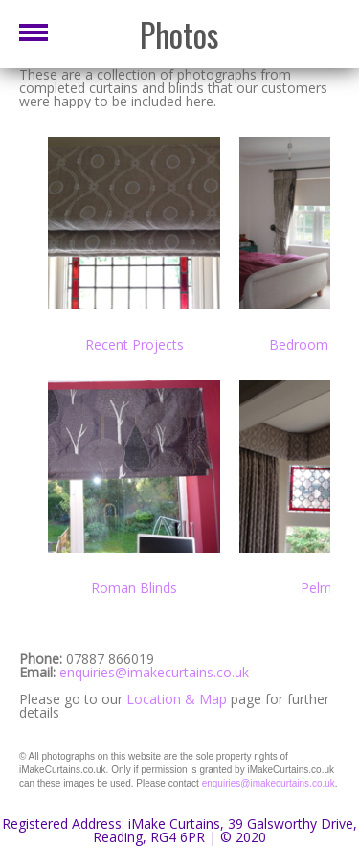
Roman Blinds (134, 588)
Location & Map (177, 699)
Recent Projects (135, 344)
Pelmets (326, 588)
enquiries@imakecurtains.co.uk (154, 672)
